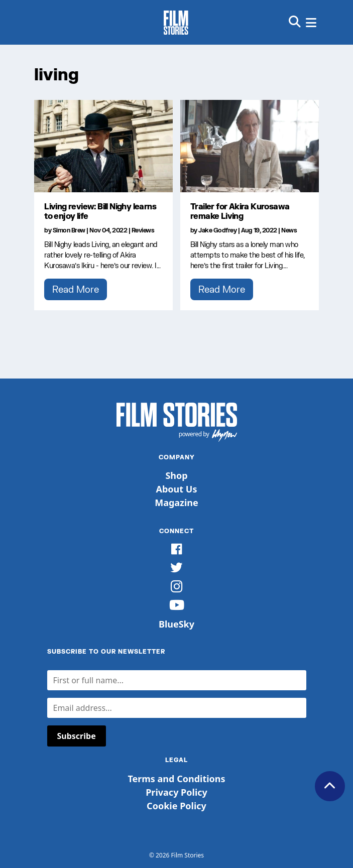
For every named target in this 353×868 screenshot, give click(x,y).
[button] (295, 22)
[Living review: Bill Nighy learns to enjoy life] (103, 146)
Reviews (143, 230)
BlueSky (176, 624)
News (289, 230)
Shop (176, 475)
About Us (177, 489)
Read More (76, 289)
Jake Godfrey (217, 230)
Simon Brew (69, 230)
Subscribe (77, 736)
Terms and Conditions (176, 779)
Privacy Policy (176, 792)
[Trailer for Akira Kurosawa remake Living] (250, 146)
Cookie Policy (176, 806)
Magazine (176, 503)
